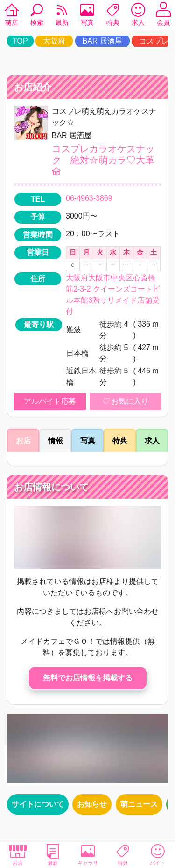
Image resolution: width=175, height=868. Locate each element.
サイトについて (38, 804)
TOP (20, 41)
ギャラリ (87, 854)
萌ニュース (139, 804)
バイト (157, 854)
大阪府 (54, 41)
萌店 (12, 16)
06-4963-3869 (89, 198)
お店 (17, 854)
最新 (62, 16)
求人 (138, 16)
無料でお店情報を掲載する (88, 678)
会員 (163, 16)
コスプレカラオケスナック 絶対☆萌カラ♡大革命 (103, 160)
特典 (113, 16)
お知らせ (92, 804)
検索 (37, 16)
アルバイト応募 (50, 401)
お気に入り (125, 401)
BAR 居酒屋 (102, 41)
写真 (87, 16)
